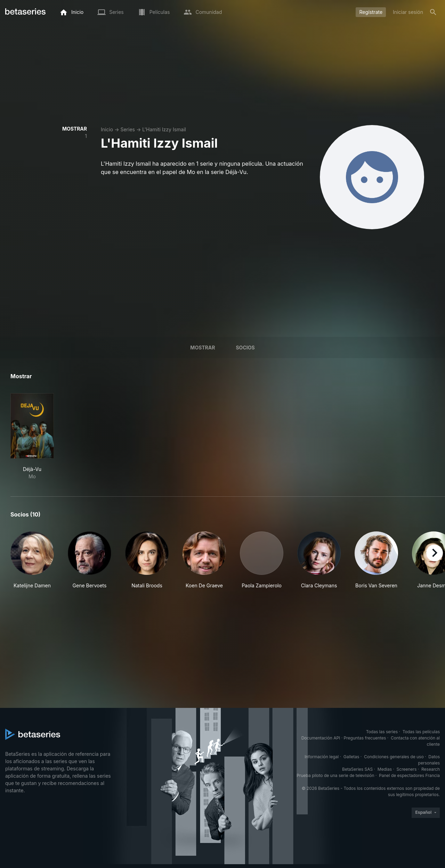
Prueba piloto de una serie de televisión (335, 775)
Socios (245, 348)
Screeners (407, 769)
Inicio (107, 129)
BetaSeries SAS (357, 769)
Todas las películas (421, 732)
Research (431, 769)
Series (128, 129)
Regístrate (371, 12)
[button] (32, 560)
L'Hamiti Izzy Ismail (164, 129)
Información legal (322, 757)
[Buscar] (433, 12)
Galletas (351, 757)
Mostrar (203, 348)
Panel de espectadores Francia (409, 775)
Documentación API (321, 738)
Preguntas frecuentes (365, 738)
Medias (385, 769)
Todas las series (382, 732)
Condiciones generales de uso (394, 757)
